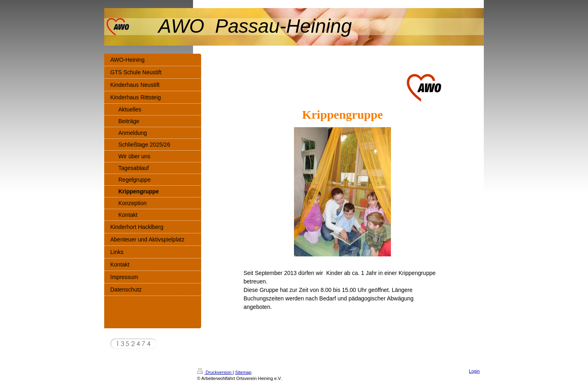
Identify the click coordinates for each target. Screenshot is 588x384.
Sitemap (243, 372)
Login (474, 371)
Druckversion (215, 372)
